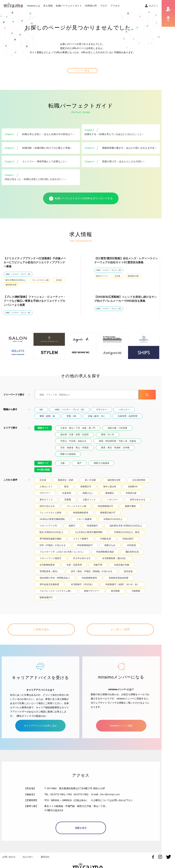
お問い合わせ (9, 857)
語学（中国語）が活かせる (53, 545)
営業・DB (71, 416)
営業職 (68, 500)
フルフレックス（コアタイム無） (56, 591)
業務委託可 (86, 487)
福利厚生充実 (11, 285)
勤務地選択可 (46, 597)
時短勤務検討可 (106, 506)
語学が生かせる (138, 500)
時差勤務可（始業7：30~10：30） (122, 584)
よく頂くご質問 (120, 629)
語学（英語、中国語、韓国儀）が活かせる (92, 571)
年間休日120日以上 (113, 519)
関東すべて (43, 428)
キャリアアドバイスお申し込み (40, 726)
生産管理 (67, 493)
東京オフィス (102, 276)
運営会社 (45, 857)
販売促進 (128, 571)
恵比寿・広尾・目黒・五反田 (75, 435)
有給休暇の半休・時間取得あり (55, 578)
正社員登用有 (139, 480)
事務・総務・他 (47, 416)
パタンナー (124, 410)
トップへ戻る (82, 71)
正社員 (59, 280)
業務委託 (110, 493)
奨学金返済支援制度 (49, 584)
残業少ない (88, 493)
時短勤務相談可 (85, 545)
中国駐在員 (106, 539)
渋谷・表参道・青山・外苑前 (75, 448)
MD (41, 410)
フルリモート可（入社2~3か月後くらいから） (62, 552)
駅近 (67, 487)
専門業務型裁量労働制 (50, 539)
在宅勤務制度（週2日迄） (115, 558)
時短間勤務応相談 (105, 552)
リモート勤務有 (84, 519)
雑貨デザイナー (92, 591)
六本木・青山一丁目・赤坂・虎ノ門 (78, 428)
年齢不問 (98, 565)
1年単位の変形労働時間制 (52, 519)
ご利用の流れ (41, 629)
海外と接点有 (110, 487)
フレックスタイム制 (40, 280)
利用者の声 (91, 6)
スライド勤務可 (81, 539)
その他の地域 (43, 470)
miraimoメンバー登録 (121, 726)
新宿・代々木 (108, 435)
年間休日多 (131, 493)
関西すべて (43, 463)
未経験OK (133, 487)
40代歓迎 (132, 545)
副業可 (72, 526)
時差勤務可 (92, 526)
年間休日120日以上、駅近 (127, 532)
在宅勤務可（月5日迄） (82, 584)
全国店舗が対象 (122, 565)
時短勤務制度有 (89, 578)
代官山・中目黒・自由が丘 (73, 441)
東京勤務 (115, 591)
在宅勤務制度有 (47, 565)
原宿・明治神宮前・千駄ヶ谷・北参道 (117, 441)
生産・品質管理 (74, 565)
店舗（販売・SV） (97, 416)
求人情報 (48, 6)
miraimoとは (34, 6)
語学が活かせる (47, 506)
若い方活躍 (90, 480)
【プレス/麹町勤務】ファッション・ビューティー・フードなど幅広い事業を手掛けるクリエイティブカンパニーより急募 (35, 301)
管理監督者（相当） (49, 571)
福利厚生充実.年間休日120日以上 (126, 526)
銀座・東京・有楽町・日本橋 (115, 448)
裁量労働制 (130, 506)
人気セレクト (46, 487)
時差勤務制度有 (81, 513)
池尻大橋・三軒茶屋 (117, 428)
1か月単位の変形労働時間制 (89, 532)
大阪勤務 (136, 591)
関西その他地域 (101, 463)
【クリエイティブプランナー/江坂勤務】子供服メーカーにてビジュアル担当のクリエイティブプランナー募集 (35, 262)
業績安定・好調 (65, 480)
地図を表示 (81, 828)
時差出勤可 (128, 539)
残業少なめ (110, 545)
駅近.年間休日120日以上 (16, 280)
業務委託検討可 (108, 513)
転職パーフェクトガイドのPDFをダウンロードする (81, 199)
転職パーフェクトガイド (69, 6)
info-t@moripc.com (110, 794)
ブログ (104, 6)
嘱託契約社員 (132, 552)
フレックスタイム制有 (50, 513)
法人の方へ (28, 857)
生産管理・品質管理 (127, 416)
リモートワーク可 (48, 526)
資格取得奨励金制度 (119, 578)
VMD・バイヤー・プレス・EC (18, 274)
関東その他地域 (68, 454)
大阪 (63, 463)
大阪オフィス (89, 500)
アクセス (115, 6)
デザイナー (101, 410)
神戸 (79, 463)
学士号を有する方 (82, 558)
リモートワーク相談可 (50, 558)
